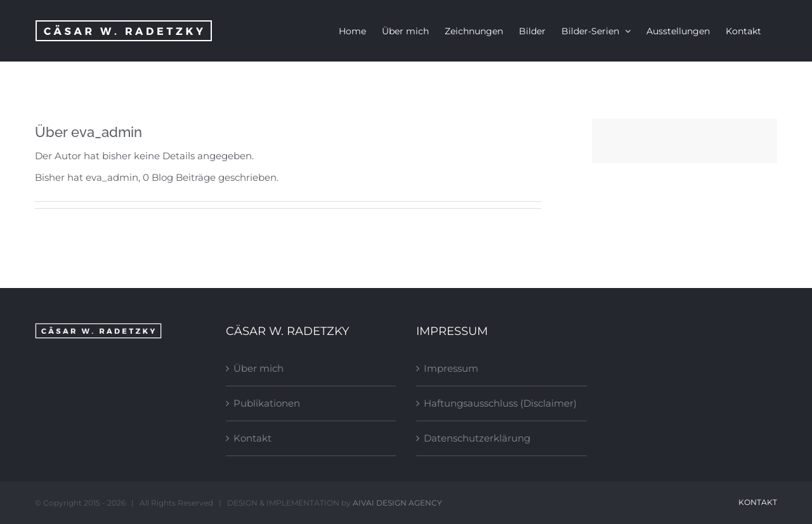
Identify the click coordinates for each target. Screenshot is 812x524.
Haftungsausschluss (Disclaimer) (500, 403)
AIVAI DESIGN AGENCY (397, 503)
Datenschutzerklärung (477, 438)
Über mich (259, 368)
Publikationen (267, 403)
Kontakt (252, 438)
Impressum (451, 368)
